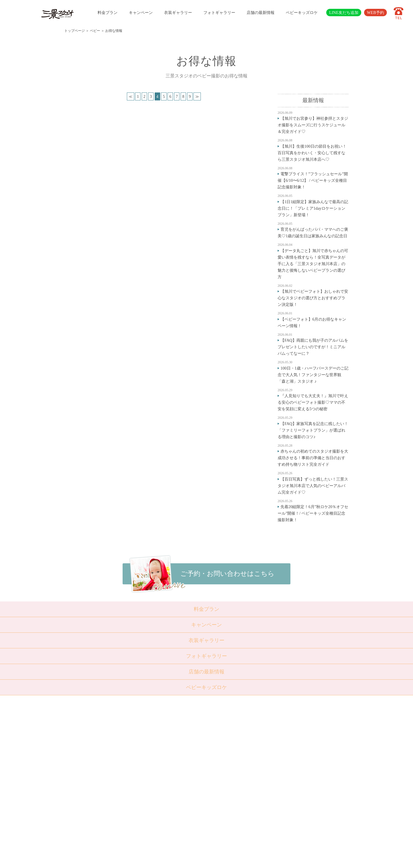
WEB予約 (375, 13)
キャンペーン (141, 13)
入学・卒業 (139, 756)
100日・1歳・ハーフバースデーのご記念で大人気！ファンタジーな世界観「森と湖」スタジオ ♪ (313, 375)
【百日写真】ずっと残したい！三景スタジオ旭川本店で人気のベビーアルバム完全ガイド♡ (313, 486)
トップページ (75, 31)
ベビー (95, 31)
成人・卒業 (139, 763)
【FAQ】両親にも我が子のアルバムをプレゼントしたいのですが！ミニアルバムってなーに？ (313, 347)
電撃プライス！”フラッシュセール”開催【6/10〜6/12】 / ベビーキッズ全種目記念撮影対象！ (313, 180)
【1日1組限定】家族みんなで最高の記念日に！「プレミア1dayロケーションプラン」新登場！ (313, 208)
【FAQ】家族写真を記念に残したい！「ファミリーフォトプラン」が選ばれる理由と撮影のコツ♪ (313, 430)
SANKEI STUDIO (202, 859)
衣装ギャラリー (178, 13)
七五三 (135, 749)
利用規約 (166, 819)
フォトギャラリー (219, 13)
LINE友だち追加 (344, 13)
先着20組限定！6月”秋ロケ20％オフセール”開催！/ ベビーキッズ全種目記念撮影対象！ (313, 513)
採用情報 (166, 805)
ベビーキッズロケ (302, 13)
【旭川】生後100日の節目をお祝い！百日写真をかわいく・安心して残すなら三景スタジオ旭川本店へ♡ (312, 153)
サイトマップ (170, 812)
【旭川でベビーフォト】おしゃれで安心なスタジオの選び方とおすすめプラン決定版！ (313, 298)
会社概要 (166, 798)
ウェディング (141, 770)
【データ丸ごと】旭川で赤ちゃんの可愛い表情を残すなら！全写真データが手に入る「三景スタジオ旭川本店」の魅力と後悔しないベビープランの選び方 (313, 264)
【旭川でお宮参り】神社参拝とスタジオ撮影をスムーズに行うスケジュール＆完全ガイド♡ (313, 125)
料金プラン (108, 13)
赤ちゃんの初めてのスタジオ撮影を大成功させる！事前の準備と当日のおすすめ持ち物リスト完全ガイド (313, 458)
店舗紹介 (166, 784)
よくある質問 (170, 791)
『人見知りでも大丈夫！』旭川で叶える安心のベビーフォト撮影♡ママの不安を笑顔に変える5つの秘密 (313, 402)
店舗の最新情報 (261, 13)
